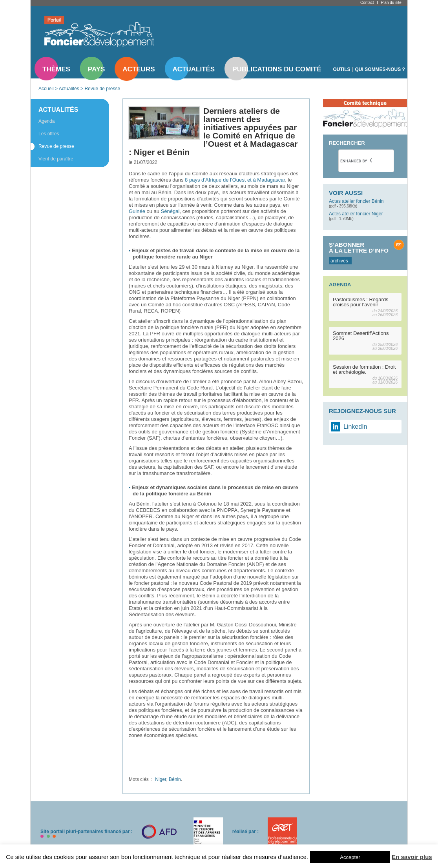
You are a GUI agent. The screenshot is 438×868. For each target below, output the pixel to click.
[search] (356, 161)
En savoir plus (412, 857)
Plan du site (391, 3)
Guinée (137, 211)
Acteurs (139, 69)
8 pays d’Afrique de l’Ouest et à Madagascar (235, 180)
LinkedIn (355, 427)
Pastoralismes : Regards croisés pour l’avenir (361, 302)
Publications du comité (277, 69)
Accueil (46, 89)
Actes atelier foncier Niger (356, 214)
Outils (342, 69)
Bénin (175, 779)
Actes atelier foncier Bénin (356, 201)
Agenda (47, 121)
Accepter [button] (350, 857)
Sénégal (170, 211)
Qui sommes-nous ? (380, 69)
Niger (161, 779)
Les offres (49, 134)
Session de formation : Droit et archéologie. (364, 369)
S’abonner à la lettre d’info (359, 247)
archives (339, 261)
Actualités (194, 69)
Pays (96, 69)
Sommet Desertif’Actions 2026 (361, 336)
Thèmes (56, 69)
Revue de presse (102, 89)
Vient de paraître (56, 159)
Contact (367, 3)
